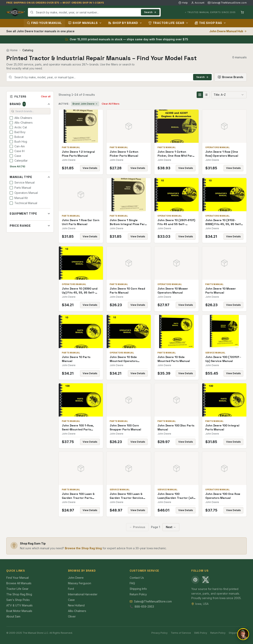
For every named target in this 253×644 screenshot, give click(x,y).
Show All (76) (17, 166)
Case (71, 600)
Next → (171, 527)
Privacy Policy (160, 633)
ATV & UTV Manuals (19, 605)
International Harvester (83, 594)
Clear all (46, 96)
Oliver (72, 616)
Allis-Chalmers (77, 611)
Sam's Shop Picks (18, 600)
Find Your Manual (44, 23)
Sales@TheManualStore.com (227, 3)
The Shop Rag (210, 23)
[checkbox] (11, 118)
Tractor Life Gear (168, 23)
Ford (71, 589)
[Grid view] (200, 95)
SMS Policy (201, 633)
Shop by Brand (125, 23)
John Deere (76, 578)
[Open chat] (243, 634)
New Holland (76, 605)
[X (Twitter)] (206, 580)
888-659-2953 (144, 607)
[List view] (206, 95)
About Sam (13, 616)
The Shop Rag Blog (19, 594)
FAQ (132, 583)
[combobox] (94, 12)
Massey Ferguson (80, 583)
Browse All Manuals (19, 583)
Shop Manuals (85, 23)
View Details (90, 168)
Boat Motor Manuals (19, 611)
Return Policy (138, 594)
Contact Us (137, 578)
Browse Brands (231, 77)
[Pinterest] (195, 580)
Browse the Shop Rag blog (83, 548)
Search (150, 12)
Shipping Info (138, 589)
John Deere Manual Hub (228, 31)
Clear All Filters (110, 104)
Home (12, 50)
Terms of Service (181, 633)
